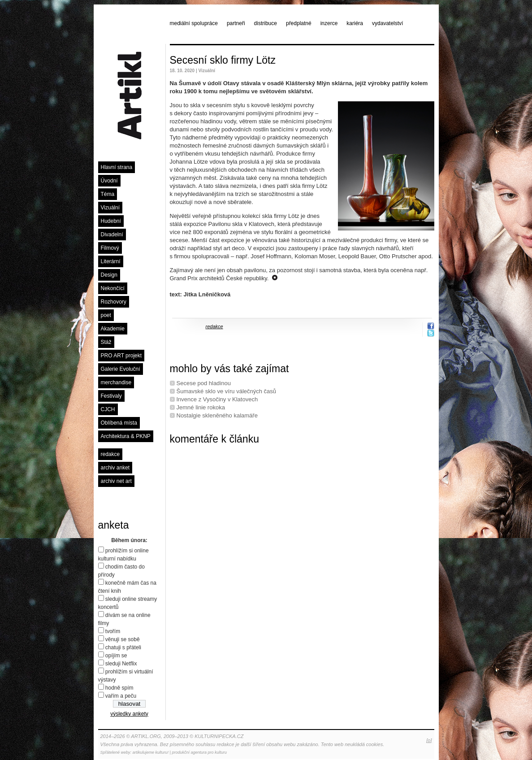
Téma (108, 194)
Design (109, 275)
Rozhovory (114, 302)
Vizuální (110, 208)
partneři (236, 23)
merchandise (116, 382)
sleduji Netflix (121, 664)
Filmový (110, 248)
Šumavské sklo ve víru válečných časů (227, 391)
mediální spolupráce (194, 23)
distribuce (266, 23)
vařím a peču (121, 696)
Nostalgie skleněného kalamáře (217, 415)
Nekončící (113, 288)
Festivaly (111, 396)
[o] (429, 740)
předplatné (299, 23)
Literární (111, 261)
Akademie (113, 329)
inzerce (329, 23)
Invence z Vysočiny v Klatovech (217, 399)
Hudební (111, 221)
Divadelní (112, 235)
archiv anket (115, 468)
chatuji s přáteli (123, 647)
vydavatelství (387, 23)
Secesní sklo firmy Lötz (223, 60)
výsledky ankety (129, 714)
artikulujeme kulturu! (151, 752)
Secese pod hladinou (204, 383)
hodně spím (119, 688)
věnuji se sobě (123, 639)
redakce (110, 454)
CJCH (108, 409)
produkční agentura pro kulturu (199, 752)
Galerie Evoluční (121, 369)
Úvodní (109, 181)
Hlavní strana (117, 167)
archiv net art (116, 481)
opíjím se (116, 656)
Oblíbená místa (119, 423)
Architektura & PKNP (126, 436)
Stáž (106, 342)
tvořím (113, 631)
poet (106, 315)
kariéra (355, 23)
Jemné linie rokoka (201, 407)
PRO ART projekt (121, 356)
